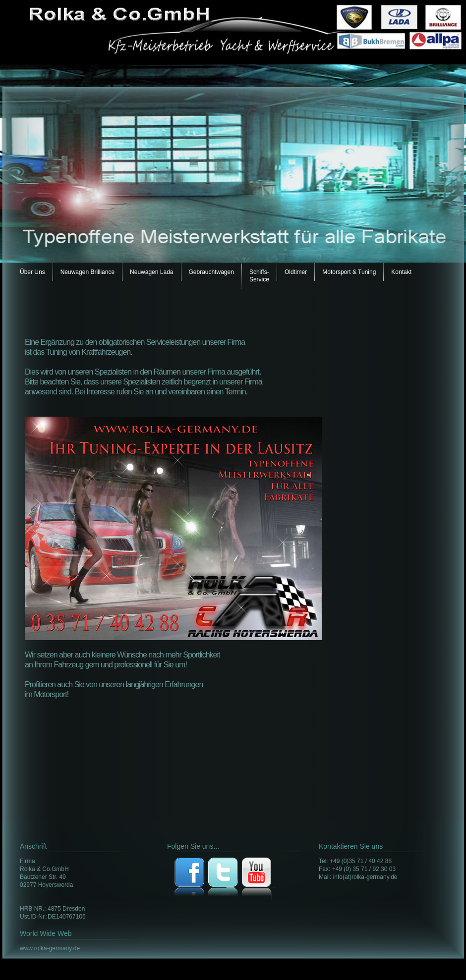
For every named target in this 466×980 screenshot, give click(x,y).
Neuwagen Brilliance (87, 272)
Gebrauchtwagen (211, 272)
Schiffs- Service (259, 276)
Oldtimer (296, 272)
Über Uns (32, 272)
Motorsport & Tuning (349, 272)
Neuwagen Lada (151, 272)
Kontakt (401, 272)
